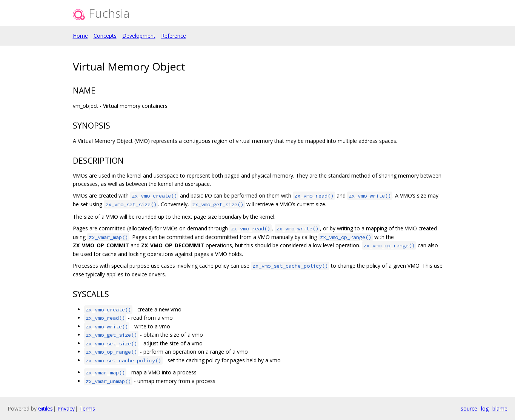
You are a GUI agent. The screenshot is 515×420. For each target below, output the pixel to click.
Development (139, 36)
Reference (174, 36)
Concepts (105, 36)
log (485, 409)
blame (500, 409)
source (469, 409)
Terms (87, 409)
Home (80, 36)
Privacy (66, 409)
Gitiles (45, 409)
